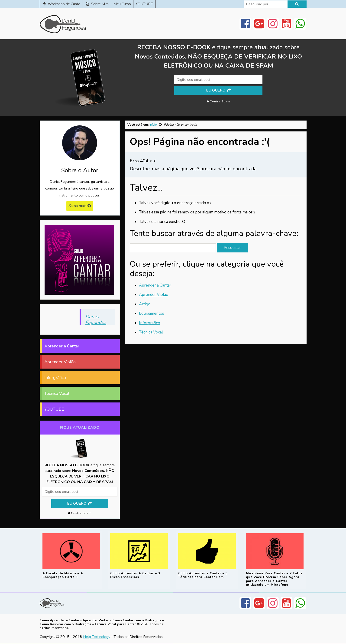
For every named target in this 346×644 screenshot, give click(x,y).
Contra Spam (218, 102)
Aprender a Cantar (155, 285)
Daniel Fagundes (96, 319)
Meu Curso (122, 4)
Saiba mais (80, 206)
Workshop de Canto (61, 4)
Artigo (145, 304)
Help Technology (97, 637)
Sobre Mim (97, 4)
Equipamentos (152, 313)
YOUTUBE (144, 4)
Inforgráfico (150, 323)
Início (153, 125)
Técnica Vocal (151, 332)
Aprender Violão (154, 295)
